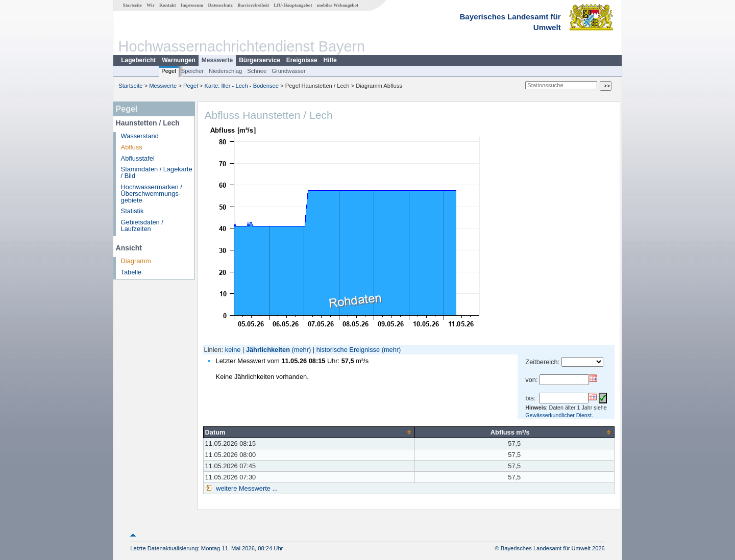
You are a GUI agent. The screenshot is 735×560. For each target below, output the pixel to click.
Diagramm (136, 261)
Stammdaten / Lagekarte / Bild (157, 172)
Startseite (132, 5)
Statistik (132, 211)
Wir (151, 5)
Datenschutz (220, 5)
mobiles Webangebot (338, 5)
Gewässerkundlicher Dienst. (559, 415)
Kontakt (168, 5)
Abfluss (132, 147)
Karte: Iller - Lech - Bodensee (242, 86)
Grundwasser (289, 71)
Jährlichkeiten (268, 350)
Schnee (257, 71)
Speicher (192, 71)
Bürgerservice (260, 60)
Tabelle (131, 272)
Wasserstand (140, 136)
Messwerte (217, 60)
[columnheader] (309, 432)
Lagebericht (138, 60)
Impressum (192, 5)
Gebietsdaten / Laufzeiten (142, 225)
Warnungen (179, 60)
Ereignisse (302, 60)
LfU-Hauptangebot (293, 5)
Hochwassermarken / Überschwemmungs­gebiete (152, 194)
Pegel (169, 71)
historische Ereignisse (348, 350)
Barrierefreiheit (253, 5)
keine (233, 350)
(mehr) (302, 350)
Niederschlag (225, 71)
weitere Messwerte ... (246, 488)
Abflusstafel (138, 158)
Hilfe (330, 60)
